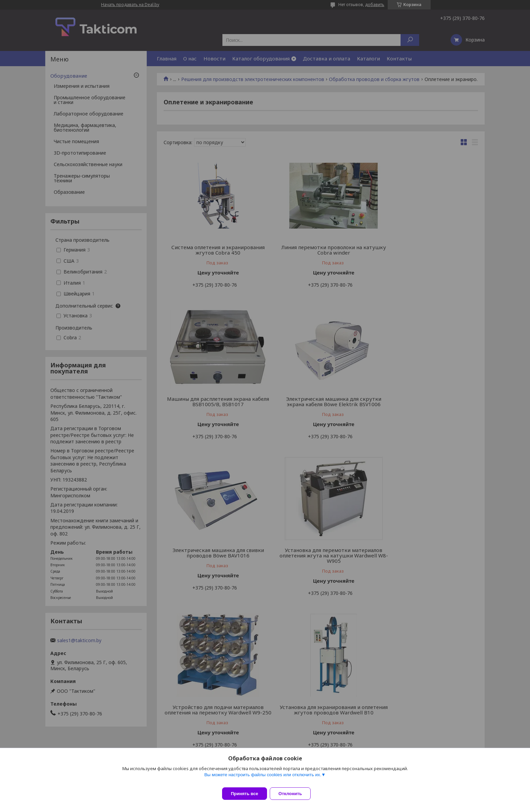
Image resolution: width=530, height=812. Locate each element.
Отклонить (294, 794)
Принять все (245, 794)
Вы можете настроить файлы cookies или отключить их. (263, 779)
